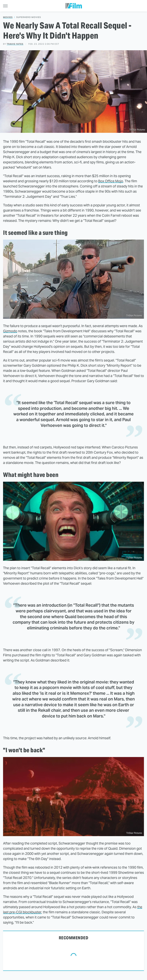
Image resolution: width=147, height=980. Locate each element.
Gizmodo (10, 331)
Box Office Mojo (111, 181)
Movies (8, 17)
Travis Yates (15, 44)
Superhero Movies (29, 17)
